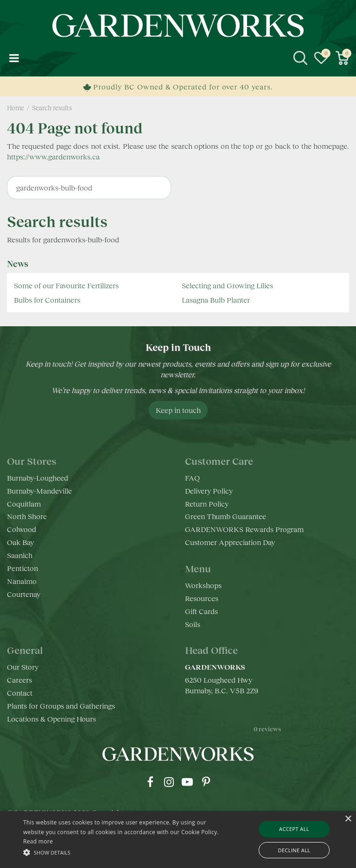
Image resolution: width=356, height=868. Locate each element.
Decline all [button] (294, 850)
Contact (20, 693)
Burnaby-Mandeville (39, 491)
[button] (124, 852)
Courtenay (24, 594)
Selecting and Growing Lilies (227, 285)
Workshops (203, 585)
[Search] (89, 188)
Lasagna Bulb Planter (216, 300)
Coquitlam (24, 504)
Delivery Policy (209, 491)
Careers (19, 680)
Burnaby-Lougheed (38, 478)
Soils (193, 624)
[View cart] (342, 58)
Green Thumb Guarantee (226, 516)
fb (150, 782)
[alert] (178, 839)
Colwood (22, 529)
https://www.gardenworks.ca (53, 156)
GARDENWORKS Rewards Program (244, 529)
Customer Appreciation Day (230, 542)
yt (187, 782)
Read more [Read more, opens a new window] (38, 841)
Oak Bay (20, 542)
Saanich (20, 555)
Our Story (23, 667)
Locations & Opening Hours (51, 719)
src (300, 58)
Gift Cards (201, 611)
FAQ (192, 478)
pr (206, 782)
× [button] (348, 819)
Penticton (22, 568)
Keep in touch (178, 410)
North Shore (27, 516)
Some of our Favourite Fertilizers (66, 285)
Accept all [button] (294, 829)
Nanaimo (22, 581)
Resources (202, 598)
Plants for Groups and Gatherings (61, 706)
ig (169, 782)
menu (14, 58)
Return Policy (207, 504)
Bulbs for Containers (47, 300)
